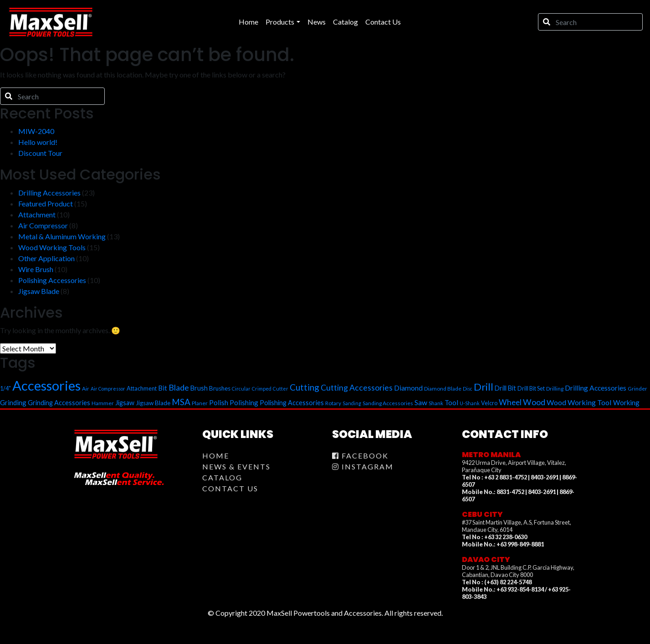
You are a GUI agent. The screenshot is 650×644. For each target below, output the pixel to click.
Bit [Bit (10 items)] (163, 388)
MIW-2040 (36, 131)
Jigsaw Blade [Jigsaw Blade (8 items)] (153, 403)
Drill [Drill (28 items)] (484, 387)
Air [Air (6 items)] (86, 389)
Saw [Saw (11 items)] (421, 402)
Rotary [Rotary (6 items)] (333, 403)
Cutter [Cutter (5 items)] (281, 389)
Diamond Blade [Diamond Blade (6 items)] (443, 389)
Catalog (222, 477)
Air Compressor (43, 225)
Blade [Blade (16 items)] (179, 387)
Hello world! (38, 142)
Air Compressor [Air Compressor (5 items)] (108, 389)
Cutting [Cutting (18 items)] (305, 387)
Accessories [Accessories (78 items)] (46, 385)
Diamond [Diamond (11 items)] (408, 388)
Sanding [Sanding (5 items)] (352, 403)
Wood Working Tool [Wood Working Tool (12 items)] (579, 402)
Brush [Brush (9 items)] (199, 388)
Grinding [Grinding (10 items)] (13, 402)
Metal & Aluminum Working (62, 236)
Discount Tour (40, 153)
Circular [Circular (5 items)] (241, 389)
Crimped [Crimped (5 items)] (262, 389)
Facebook (360, 456)
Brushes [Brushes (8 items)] (220, 388)
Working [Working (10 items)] (626, 402)
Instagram (363, 466)
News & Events (236, 466)
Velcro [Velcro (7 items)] (489, 403)
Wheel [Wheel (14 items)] (510, 402)
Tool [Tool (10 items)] (451, 402)
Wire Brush (36, 269)
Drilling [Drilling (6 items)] (555, 389)
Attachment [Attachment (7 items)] (142, 389)
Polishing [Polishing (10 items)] (244, 402)
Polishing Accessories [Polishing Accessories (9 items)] (292, 403)
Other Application (46, 258)
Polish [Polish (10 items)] (219, 402)
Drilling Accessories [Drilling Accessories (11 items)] (596, 388)
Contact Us (230, 488)
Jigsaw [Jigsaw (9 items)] (125, 403)
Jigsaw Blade (39, 291)
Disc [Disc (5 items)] (468, 389)
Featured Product (46, 204)
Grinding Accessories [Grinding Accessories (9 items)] (59, 403)
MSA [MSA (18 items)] (181, 402)
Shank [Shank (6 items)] (436, 403)
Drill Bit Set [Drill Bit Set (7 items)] (531, 389)
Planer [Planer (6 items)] (200, 403)
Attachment (37, 214)
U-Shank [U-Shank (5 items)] (470, 403)
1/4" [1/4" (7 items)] (5, 389)
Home (216, 456)
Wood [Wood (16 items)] (534, 402)
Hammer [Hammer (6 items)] (103, 403)
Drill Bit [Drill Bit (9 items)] (505, 388)
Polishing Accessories (52, 280)
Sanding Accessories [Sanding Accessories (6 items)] (388, 403)
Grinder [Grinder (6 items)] (637, 389)
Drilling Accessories (49, 193)
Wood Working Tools (52, 247)
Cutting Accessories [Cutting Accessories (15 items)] (357, 388)
